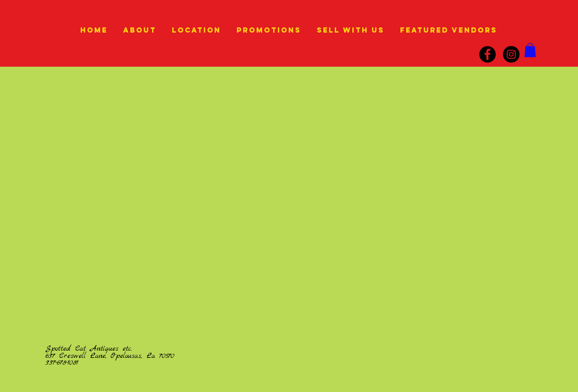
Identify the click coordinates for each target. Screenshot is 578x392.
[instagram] (511, 54)
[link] (530, 50)
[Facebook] (487, 54)
